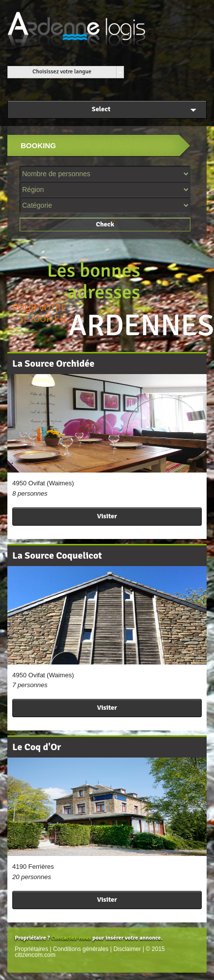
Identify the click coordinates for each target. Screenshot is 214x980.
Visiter (107, 516)
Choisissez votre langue (62, 72)
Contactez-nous (71, 938)
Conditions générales (81, 949)
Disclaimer (127, 949)
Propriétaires (31, 949)
